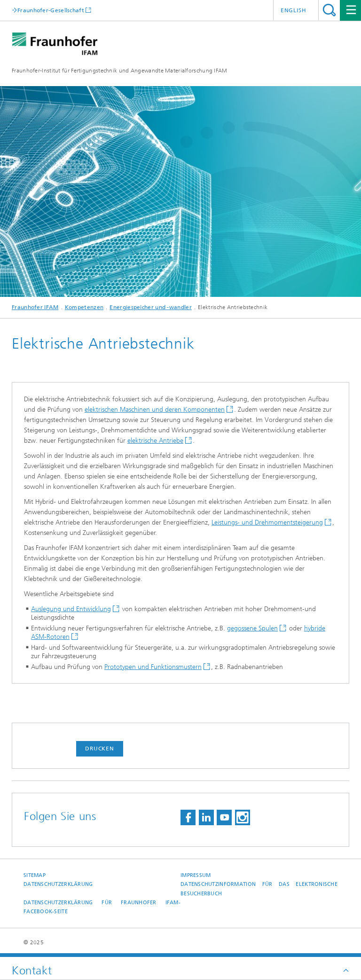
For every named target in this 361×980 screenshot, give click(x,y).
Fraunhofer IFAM (35, 307)
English (294, 10)
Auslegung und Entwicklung (71, 609)
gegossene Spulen (252, 628)
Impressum (196, 875)
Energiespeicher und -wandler (150, 307)
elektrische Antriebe (155, 441)
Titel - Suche (329, 10)
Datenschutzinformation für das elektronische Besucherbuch (259, 889)
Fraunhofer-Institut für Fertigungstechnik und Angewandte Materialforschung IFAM (120, 71)
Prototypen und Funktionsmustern (153, 667)
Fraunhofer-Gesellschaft (51, 10)
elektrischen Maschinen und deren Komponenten (155, 410)
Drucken (100, 749)
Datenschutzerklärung (58, 884)
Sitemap (35, 875)
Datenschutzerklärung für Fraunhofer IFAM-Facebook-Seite (102, 907)
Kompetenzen (84, 307)
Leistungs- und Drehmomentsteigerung (267, 522)
